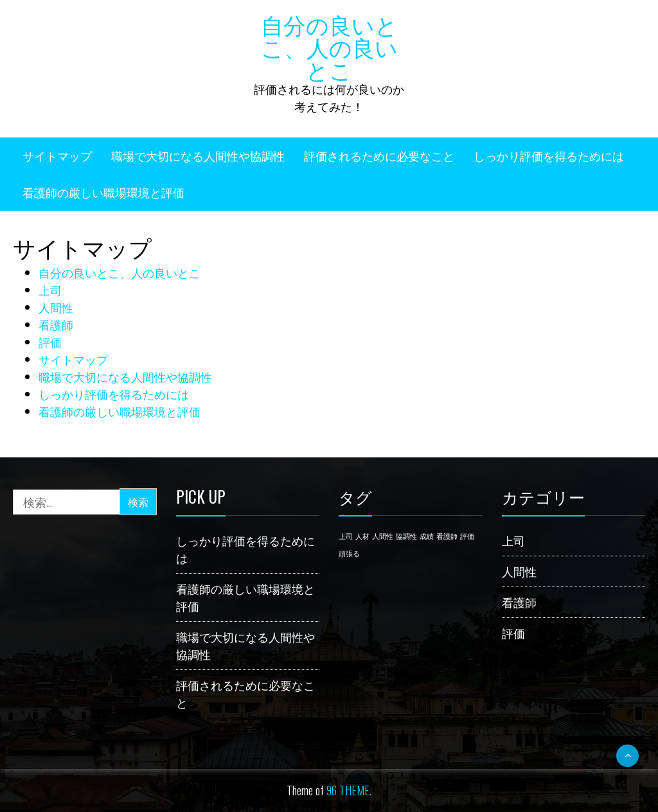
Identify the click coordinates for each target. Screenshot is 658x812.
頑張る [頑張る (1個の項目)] (349, 553)
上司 (50, 290)
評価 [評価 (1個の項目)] (467, 536)
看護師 (56, 324)
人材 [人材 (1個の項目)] (362, 536)
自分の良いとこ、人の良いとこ (329, 46)
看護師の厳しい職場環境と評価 (103, 192)
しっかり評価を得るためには (549, 155)
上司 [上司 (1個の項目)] (346, 536)
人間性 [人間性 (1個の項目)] (383, 536)
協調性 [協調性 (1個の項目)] (406, 536)
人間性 (56, 307)
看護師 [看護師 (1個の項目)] (447, 536)
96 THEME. (349, 790)
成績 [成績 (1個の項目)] (427, 536)
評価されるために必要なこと (379, 155)
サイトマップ (57, 155)
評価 (50, 342)
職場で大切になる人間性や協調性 (198, 155)
